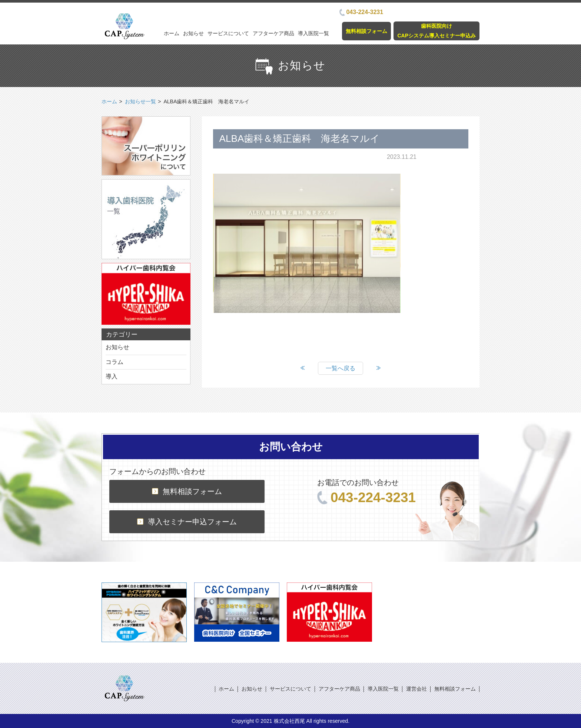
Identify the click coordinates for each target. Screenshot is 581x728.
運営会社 (416, 689)
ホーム (172, 33)
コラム (114, 362)
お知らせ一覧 (140, 101)
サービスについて (228, 33)
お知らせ (193, 33)
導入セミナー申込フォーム (187, 522)
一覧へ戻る (341, 368)
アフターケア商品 (273, 33)
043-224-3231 (361, 12)
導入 (112, 376)
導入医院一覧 (313, 33)
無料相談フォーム (366, 31)
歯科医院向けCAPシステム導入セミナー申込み (436, 31)
